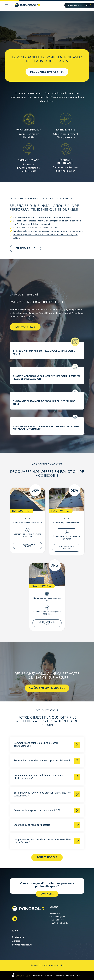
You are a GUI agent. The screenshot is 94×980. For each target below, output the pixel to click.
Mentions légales (57, 965)
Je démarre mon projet (78, 5)
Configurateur (18, 937)
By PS (47, 965)
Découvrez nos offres (47, 72)
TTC (30, 511)
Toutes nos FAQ (47, 858)
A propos (16, 941)
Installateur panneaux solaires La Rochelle (41, 199)
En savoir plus (25, 249)
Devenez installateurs (22, 945)
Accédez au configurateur (47, 688)
